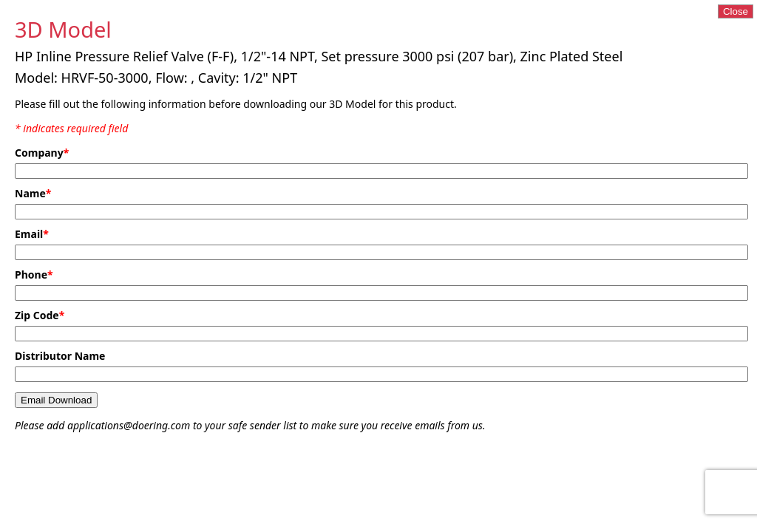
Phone (34, 274)
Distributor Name (60, 356)
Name (33, 193)
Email (32, 234)
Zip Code (40, 315)
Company (42, 153)
